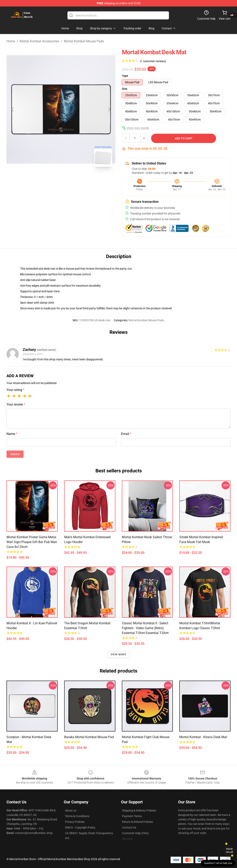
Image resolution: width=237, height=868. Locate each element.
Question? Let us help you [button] (218, 863)
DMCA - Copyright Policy (80, 827)
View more (118, 654)
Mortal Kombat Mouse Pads (84, 41)
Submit (15, 454)
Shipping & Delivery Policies (139, 810)
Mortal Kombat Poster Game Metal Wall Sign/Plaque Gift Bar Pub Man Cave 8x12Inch (32, 542)
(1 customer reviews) (153, 61)
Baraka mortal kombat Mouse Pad (89, 737)
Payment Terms (132, 816)
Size (125, 89)
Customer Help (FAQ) (135, 833)
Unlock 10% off (229, 850)
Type (125, 76)
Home (11, 41)
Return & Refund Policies (137, 822)
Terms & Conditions (77, 816)
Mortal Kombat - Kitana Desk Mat (203, 737)
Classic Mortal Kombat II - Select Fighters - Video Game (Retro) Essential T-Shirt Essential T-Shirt (145, 628)
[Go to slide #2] (71, 179)
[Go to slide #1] (50, 179)
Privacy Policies (75, 822)
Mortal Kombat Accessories (39, 41)
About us (71, 810)
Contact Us (129, 827)
